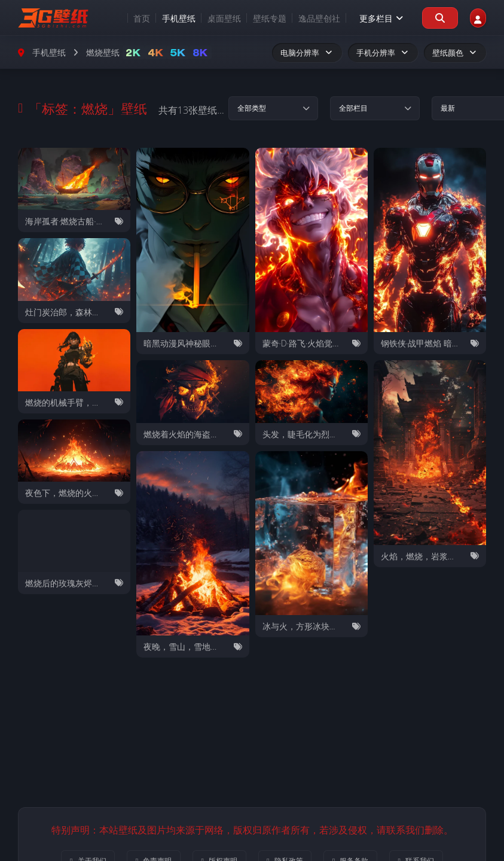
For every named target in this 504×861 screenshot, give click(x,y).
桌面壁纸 (208, 18)
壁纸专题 (253, 18)
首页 (126, 18)
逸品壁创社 (303, 18)
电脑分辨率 (307, 53)
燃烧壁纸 (103, 52)
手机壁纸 (163, 18)
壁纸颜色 (455, 53)
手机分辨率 (383, 53)
